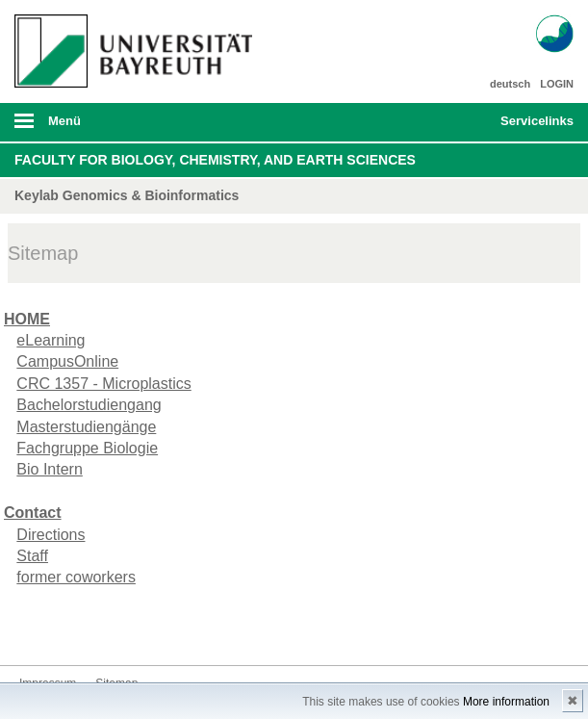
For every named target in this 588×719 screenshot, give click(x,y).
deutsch (510, 84)
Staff (32, 556)
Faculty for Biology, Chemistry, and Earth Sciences (215, 160)
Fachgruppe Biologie (87, 448)
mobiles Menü (129, 127)
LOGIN (557, 84)
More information (506, 702)
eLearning (51, 340)
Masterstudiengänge (86, 427)
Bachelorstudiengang (89, 405)
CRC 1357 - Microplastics (103, 384)
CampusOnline (67, 361)
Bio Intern (49, 469)
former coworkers (76, 577)
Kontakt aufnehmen (35, 629)
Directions (51, 535)
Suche (431, 122)
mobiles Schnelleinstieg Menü (528, 127)
